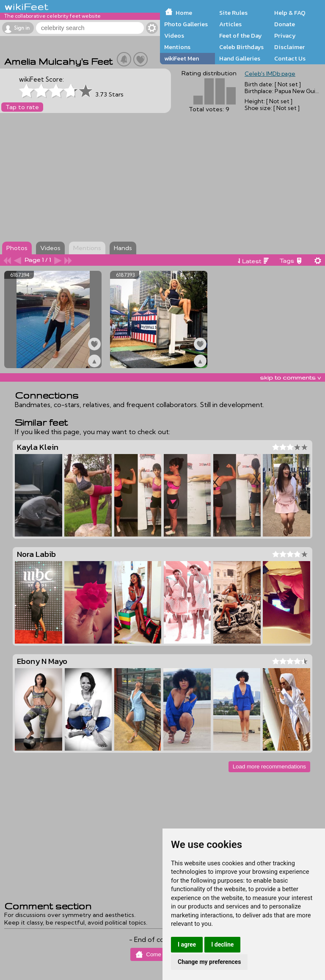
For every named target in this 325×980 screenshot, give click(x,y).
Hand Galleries (240, 58)
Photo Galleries (186, 24)
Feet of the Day (241, 36)
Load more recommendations (269, 767)
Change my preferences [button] (209, 962)
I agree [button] (187, 944)
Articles (230, 24)
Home (184, 13)
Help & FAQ (290, 13)
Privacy (285, 36)
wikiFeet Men (182, 58)
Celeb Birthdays (241, 47)
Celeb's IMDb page (270, 74)
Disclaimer (289, 47)
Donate (285, 24)
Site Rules (233, 13)
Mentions (177, 47)
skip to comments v (290, 377)
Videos (174, 36)
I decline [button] (222, 944)
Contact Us (290, 58)
